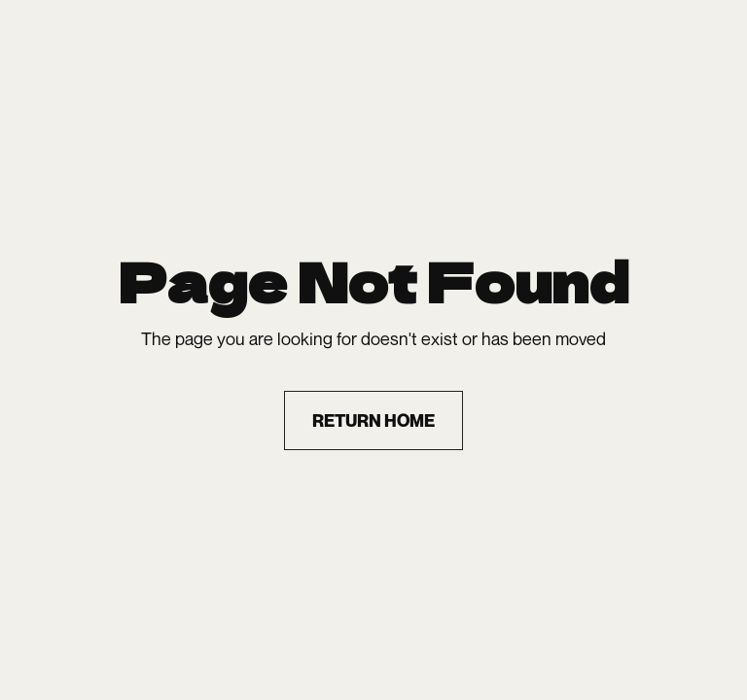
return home (373, 420)
